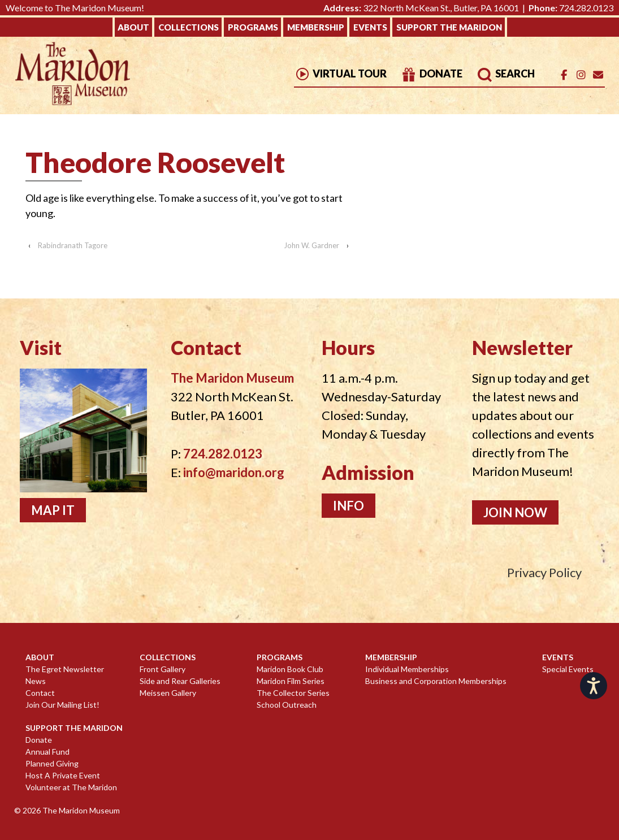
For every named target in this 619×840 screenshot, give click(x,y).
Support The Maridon (449, 27)
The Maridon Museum (80, 810)
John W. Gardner (311, 245)
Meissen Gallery (168, 693)
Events (370, 27)
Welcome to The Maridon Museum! (75, 8)
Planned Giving (52, 763)
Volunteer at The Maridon (71, 787)
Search (506, 73)
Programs (253, 27)
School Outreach (287, 705)
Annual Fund (47, 752)
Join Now (515, 512)
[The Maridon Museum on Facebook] (564, 75)
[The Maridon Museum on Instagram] (581, 75)
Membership (316, 27)
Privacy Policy (544, 572)
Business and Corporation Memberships (436, 681)
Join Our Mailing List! (62, 705)
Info (349, 506)
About (133, 27)
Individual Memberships (407, 669)
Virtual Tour (340, 73)
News (36, 681)
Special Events (568, 669)
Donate (432, 73)
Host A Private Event (63, 775)
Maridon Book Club (290, 669)
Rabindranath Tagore (73, 245)
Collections (189, 27)
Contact (40, 693)
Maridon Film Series (291, 681)
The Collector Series (293, 693)
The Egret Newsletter (65, 669)
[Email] (598, 75)
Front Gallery (163, 669)
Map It (53, 510)
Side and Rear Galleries (180, 681)
